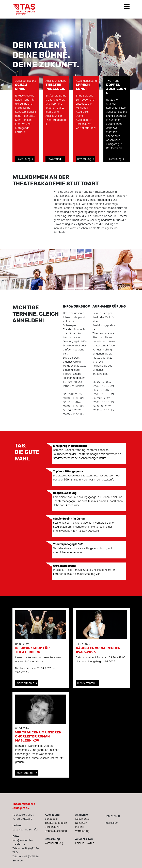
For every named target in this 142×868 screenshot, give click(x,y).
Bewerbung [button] (23, 159)
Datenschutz (113, 816)
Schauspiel (52, 819)
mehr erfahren (25, 683)
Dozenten (81, 823)
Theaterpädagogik (56, 823)
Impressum (112, 823)
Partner (80, 827)
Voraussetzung (54, 843)
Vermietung (82, 831)
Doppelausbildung (56, 831)
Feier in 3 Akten (85, 843)
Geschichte (82, 819)
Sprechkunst (53, 827)
